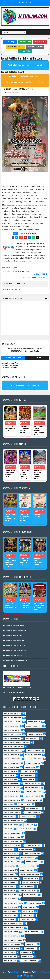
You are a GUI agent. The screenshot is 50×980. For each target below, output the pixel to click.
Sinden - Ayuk (9, 875)
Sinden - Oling (9, 920)
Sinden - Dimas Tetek (12, 727)
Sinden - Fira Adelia (11, 895)
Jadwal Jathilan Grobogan (15, 626)
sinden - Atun (27, 957)
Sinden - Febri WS (34, 723)
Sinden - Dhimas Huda (34, 793)
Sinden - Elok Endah (28, 891)
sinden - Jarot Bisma (12, 755)
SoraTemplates (16, 973)
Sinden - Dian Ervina (33, 764)
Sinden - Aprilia (10, 867)
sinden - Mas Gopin (11, 854)
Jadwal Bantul (40, 42)
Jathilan (37, 358)
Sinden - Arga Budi (28, 867)
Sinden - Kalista (35, 904)
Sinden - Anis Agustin (12, 863)
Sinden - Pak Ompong (12, 784)
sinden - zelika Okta (30, 961)
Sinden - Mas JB (28, 780)
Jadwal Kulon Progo (35, 46)
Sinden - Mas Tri (29, 908)
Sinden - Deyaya (10, 891)
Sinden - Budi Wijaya (31, 879)
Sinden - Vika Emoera (12, 949)
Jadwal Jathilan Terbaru (14, 656)
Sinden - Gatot (29, 772)
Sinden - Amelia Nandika (13, 718)
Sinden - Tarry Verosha (12, 751)
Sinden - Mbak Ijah (26, 830)
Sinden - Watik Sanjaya (12, 846)
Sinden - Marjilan (11, 780)
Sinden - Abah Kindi (33, 813)
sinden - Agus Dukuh (32, 788)
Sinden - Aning (9, 817)
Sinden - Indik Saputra (12, 801)
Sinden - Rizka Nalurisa (13, 723)
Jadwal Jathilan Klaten (14, 636)
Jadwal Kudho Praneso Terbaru (17, 662)
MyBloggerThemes (42, 973)
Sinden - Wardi (30, 949)
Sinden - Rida (9, 805)
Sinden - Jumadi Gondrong (14, 904)
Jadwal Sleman (25, 42)
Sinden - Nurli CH (32, 739)
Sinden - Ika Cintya (27, 776)
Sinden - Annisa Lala (28, 817)
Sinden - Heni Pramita (33, 797)
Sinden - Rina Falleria (33, 784)
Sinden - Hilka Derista (12, 739)
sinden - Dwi (9, 850)
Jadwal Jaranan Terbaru (11, 364)
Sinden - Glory (9, 776)
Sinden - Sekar (30, 768)
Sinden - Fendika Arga (33, 727)
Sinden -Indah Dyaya (33, 846)
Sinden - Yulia (26, 953)
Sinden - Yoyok (10, 953)
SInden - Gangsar (27, 858)
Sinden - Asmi (9, 871)
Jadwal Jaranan (13, 358)
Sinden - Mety (28, 912)
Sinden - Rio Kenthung (12, 937)
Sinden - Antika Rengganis (13, 821)
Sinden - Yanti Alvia (34, 751)
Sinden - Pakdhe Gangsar (13, 924)
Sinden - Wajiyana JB (11, 788)
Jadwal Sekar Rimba (10, 366)
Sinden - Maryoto (11, 908)
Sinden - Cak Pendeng (12, 764)
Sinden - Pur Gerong (12, 768)
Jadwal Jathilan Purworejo (15, 646)
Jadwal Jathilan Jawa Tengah (16, 631)
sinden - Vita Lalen (11, 772)
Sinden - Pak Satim (27, 920)
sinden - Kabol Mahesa (12, 813)
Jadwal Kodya (25, 51)
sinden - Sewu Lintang (32, 854)
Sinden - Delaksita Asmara (14, 747)
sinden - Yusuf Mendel (12, 793)
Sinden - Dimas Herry (12, 797)
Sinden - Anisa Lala (33, 863)
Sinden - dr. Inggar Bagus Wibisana (17, 743)
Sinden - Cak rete (10, 883)
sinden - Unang (10, 858)
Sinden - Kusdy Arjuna (12, 714)
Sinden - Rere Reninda (32, 933)
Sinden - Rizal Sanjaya (33, 755)
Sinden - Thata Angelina (13, 735)
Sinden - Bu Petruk (11, 879)
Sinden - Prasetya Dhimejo (14, 928)
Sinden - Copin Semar (30, 883)
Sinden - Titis (31, 945)
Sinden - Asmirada (26, 871)
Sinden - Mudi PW (10, 916)
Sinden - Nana (27, 916)
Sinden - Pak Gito (32, 801)
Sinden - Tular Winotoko (13, 842)
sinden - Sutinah (10, 961)
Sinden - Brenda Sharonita (29, 875)
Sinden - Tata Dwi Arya (12, 945)
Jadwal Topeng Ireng (10, 368)
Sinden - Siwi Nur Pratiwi (13, 941)
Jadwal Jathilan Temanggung (16, 651)
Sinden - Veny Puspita (12, 809)
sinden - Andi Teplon (33, 809)
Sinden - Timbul (25, 805)
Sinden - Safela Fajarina (13, 760)
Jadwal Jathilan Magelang (15, 641)
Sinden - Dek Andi (27, 887)
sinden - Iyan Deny (25, 850)
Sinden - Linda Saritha (12, 731)
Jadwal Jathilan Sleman (14, 93)
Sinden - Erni (9, 830)
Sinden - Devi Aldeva (11, 825)
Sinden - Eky (29, 825)
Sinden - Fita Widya (31, 895)
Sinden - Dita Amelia (35, 735)
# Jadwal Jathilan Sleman (28, 234)
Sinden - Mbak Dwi (11, 912)
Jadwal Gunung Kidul (15, 46)
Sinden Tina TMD (10, 957)
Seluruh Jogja (10, 42)
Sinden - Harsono (11, 900)
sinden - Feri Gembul (35, 760)
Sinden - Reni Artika (11, 933)
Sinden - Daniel (10, 887)
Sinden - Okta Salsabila (13, 834)
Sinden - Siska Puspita (12, 838)
